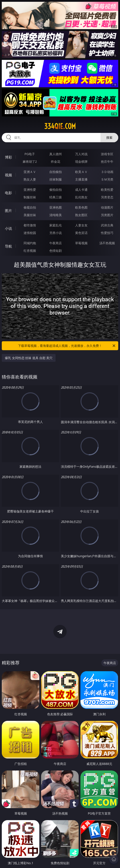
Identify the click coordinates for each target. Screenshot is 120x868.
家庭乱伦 (56, 225)
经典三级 (56, 197)
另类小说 (56, 233)
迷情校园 (30, 233)
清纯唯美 (56, 215)
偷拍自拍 (56, 190)
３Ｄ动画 (107, 172)
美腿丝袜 (30, 215)
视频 (8, 175)
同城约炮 (30, 243)
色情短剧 (56, 251)
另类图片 (107, 215)
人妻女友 (81, 225)
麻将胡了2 (30, 162)
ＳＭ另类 (107, 179)
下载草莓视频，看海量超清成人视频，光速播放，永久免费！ (67, 346)
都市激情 (30, 225)
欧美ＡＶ (81, 172)
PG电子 (30, 154)
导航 (8, 246)
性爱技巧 (107, 233)
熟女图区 (81, 215)
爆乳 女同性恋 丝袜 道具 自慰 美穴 (29, 358)
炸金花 (56, 162)
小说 (8, 228)
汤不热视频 (107, 243)
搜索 (109, 137)
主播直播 (81, 179)
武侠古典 (107, 225)
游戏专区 (107, 154)
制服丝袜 (30, 197)
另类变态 (107, 197)
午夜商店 (56, 243)
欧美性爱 (107, 190)
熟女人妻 (30, 179)
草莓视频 (81, 243)
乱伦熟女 (81, 197)
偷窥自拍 (30, 207)
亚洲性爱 (30, 190)
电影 (8, 193)
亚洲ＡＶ (30, 172)
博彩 (8, 157)
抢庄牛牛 (107, 162)
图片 (8, 211)
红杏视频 (30, 251)
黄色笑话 (81, 233)
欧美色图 (81, 207)
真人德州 (56, 154)
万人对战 (81, 154)
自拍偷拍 (56, 172)
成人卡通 (81, 190)
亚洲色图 (56, 207)
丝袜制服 (56, 179)
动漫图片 (107, 207)
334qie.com (60, 126)
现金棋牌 (81, 162)
